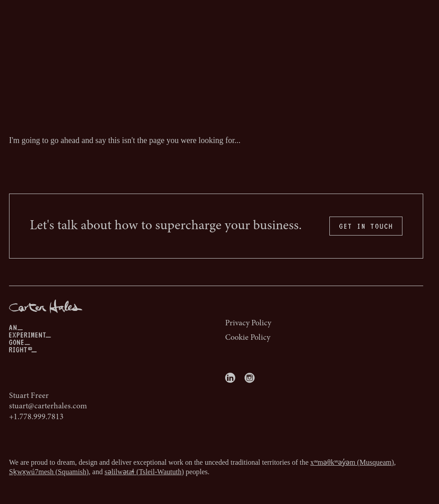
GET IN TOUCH (366, 226)
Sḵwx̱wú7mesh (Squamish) (49, 472)
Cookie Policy (248, 338)
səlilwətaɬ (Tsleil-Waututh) (144, 472)
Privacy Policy (248, 324)
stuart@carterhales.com (48, 407)
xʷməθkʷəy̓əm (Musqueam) (352, 462)
